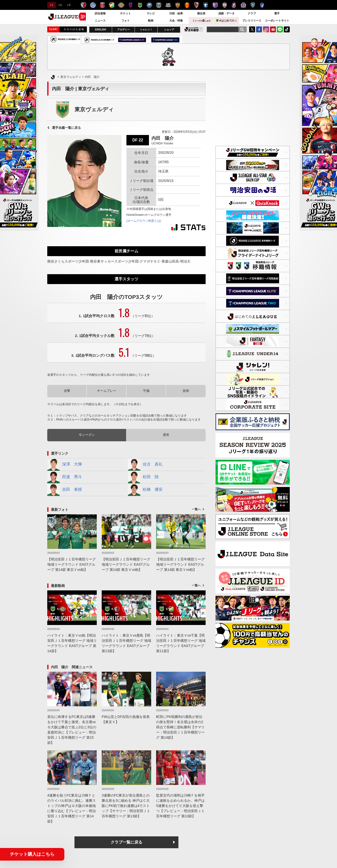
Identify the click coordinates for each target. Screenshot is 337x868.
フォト (126, 21)
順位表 (201, 13)
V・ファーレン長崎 (262, 5)
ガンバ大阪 (206, 5)
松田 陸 (143, 477)
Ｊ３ (68, 5)
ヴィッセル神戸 (225, 5)
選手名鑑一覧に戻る (66, 128)
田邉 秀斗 (65, 477)
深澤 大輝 (65, 465)
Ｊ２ (60, 5)
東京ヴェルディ (140, 5)
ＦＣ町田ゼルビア (149, 5)
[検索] (242, 29)
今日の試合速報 (74, 29)
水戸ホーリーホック (93, 5)
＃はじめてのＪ (227, 20)
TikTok (287, 29)
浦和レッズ (102, 5)
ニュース (100, 21)
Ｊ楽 (201, 21)
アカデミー (123, 30)
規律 (186, 391)
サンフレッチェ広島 (243, 5)
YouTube (273, 29)
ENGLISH (100, 30)
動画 (151, 21)
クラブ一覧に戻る (126, 842)
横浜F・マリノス (168, 5)
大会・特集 (176, 21)
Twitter (252, 29)
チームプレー (107, 391)
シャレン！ (146, 30)
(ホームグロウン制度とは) (144, 221)
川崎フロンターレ (159, 5)
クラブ (252, 13)
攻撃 (67, 391)
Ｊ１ (51, 5)
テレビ (151, 13)
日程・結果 (176, 13)
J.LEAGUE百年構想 (194, 29)
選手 (277, 13)
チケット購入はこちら (32, 854)
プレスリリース (252, 21)
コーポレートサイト (277, 21)
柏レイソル (121, 5)
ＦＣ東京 (131, 5)
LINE (280, 29)
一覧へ (196, 509)
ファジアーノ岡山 (234, 5)
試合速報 (100, 13)
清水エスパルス (178, 5)
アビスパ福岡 (253, 5)
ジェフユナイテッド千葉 (112, 5)
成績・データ (226, 13)
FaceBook (259, 29)
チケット (125, 13)
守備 (146, 391)
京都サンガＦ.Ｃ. (196, 5)
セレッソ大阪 (215, 5)
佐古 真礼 (145, 465)
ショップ (169, 30)
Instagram (266, 29)
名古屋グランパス (187, 5)
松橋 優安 (145, 490)
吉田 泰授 (65, 490)
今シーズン (87, 435)
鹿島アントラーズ (84, 5)
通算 (166, 435)
